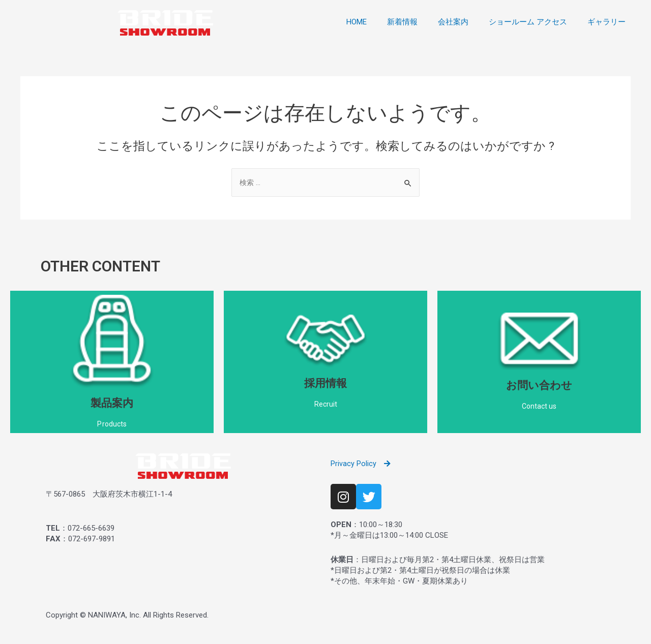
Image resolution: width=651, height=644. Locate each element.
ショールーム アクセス (528, 22)
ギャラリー (606, 22)
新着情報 (402, 22)
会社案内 (453, 22)
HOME (357, 22)
